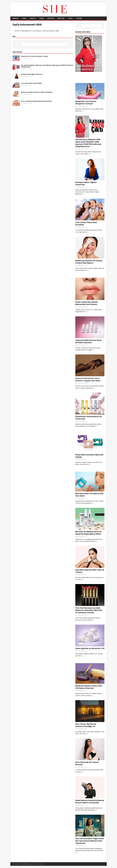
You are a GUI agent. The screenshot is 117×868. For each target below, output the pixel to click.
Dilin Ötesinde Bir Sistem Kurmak (87, 763)
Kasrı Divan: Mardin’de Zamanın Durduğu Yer (86, 725)
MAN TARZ (61, 18)
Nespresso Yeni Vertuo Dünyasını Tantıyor (35, 56)
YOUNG (70, 18)
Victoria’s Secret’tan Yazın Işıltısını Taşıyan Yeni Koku (88, 379)
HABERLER (15, 18)
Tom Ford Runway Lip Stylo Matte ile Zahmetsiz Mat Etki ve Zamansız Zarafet (89, 610)
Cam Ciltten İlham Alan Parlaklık (31, 83)
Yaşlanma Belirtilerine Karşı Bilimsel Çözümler (88, 341)
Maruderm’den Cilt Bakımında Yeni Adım (89, 495)
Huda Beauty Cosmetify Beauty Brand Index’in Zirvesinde (90, 801)
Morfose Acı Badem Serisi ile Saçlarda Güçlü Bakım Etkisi (88, 533)
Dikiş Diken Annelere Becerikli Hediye (89, 456)
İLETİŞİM (79, 18)
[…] (82, 111)
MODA (24, 18)
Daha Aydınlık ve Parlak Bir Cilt (90, 648)
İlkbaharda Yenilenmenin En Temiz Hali (89, 418)
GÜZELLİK (33, 18)
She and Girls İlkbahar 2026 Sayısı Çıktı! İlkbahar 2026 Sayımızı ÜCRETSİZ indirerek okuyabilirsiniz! (47, 66)
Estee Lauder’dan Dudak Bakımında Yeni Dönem (36, 101)
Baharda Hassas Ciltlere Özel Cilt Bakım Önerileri (89, 687)
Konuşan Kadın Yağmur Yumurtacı (32, 74)
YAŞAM (42, 18)
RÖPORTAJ (51, 18)
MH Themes (26, 864)
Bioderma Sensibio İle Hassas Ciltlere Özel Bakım (37, 92)
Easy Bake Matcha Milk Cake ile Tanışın (90, 571)
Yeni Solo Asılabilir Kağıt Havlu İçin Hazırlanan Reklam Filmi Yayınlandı (90, 841)
